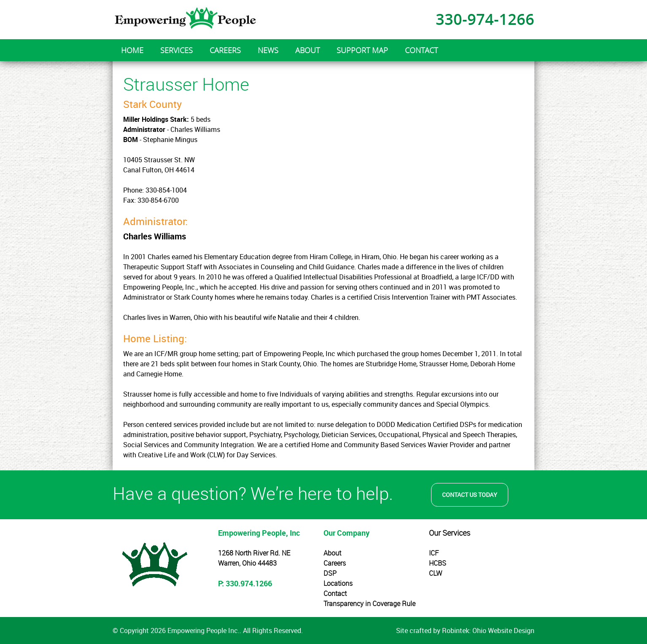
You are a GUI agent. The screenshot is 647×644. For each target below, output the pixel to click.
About (332, 553)
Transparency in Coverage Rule (369, 604)
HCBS (438, 563)
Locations (338, 583)
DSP (330, 573)
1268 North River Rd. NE (254, 553)
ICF (434, 553)
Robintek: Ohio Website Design (488, 631)
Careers (335, 563)
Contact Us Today (470, 495)
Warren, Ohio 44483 (247, 563)
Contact (335, 593)
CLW (435, 573)
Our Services (450, 533)
